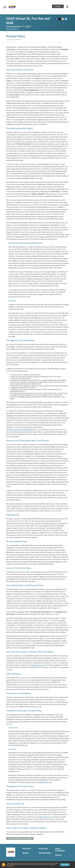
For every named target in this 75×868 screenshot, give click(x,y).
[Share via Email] (63, 19)
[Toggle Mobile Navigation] (5, 7)
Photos (58, 855)
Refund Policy (45, 853)
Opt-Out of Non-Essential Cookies (20, 838)
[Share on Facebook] (56, 19)
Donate (58, 6)
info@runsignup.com (37, 665)
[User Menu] (67, 6)
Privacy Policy (10, 866)
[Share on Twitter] (60, 19)
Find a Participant (60, 850)
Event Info (43, 849)
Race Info (27, 849)
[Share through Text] (66, 19)
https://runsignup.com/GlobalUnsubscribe (21, 430)
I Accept (65, 865)
